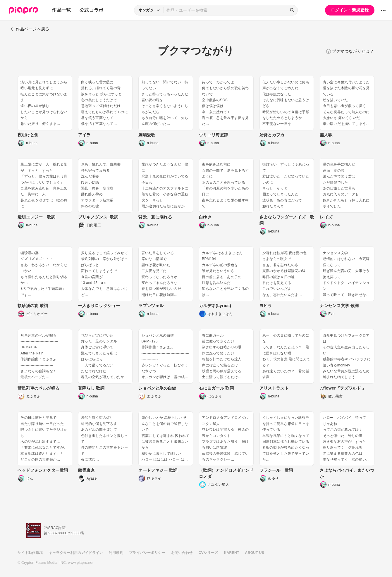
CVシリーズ (208, 553)
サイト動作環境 (30, 553)
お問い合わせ (182, 553)
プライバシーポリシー (147, 553)
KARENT (232, 553)
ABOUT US (255, 553)
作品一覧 (61, 10)
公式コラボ (92, 10)
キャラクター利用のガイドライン (76, 553)
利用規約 (116, 553)
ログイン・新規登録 (350, 10)
